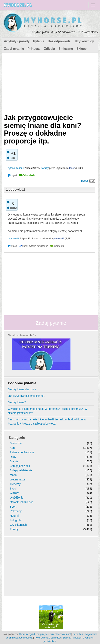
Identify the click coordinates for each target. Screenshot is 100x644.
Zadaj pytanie (14, 49)
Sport (13, 507)
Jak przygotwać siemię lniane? (26, 396)
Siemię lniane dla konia (22, 389)
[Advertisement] (50, 82)
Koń (12, 448)
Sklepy (82, 49)
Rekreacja (16, 511)
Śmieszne (66, 49)
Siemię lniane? (17, 402)
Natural (14, 516)
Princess (34, 49)
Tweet (84, 181)
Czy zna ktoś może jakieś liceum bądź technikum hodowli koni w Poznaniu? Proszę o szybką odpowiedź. (47, 421)
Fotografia (16, 520)
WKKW (14, 493)
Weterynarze (18, 479)
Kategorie (17, 438)
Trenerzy (15, 484)
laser (72, 168)
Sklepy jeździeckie (21, 470)
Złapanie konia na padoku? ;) (22, 335)
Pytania (39, 41)
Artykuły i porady (17, 41)
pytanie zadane (16, 168)
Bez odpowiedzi (60, 41)
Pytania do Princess (22, 452)
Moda (13, 475)
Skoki (13, 489)
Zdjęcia (50, 49)
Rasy (13, 457)
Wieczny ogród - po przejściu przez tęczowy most (45, 634)
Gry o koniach (18, 525)
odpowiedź (13, 239)
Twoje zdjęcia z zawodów (48, 638)
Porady (45, 168)
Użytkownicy (84, 41)
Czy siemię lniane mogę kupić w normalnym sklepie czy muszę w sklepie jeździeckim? (47, 411)
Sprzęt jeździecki (20, 466)
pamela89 (59, 239)
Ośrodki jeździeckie (22, 502)
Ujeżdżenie (17, 498)
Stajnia (14, 461)
